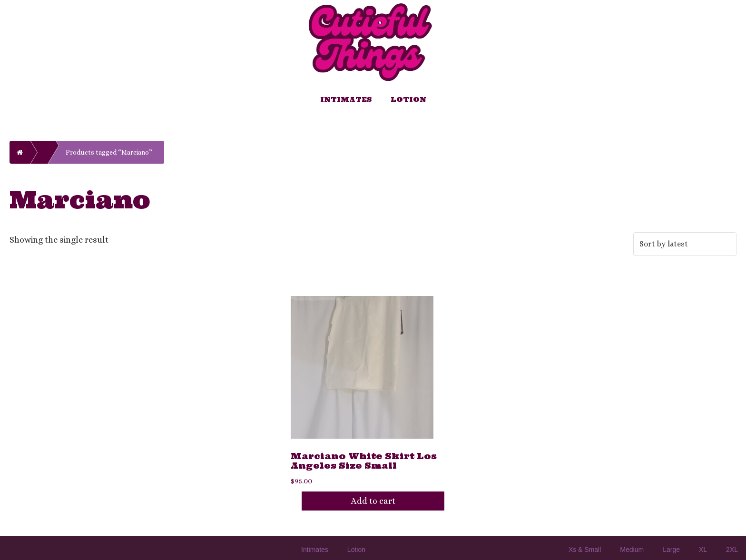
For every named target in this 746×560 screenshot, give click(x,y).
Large (671, 550)
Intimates (346, 99)
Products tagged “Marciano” (109, 152)
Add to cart (373, 501)
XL (703, 550)
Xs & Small (585, 550)
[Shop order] (685, 244)
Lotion (408, 99)
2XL (732, 550)
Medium (632, 550)
